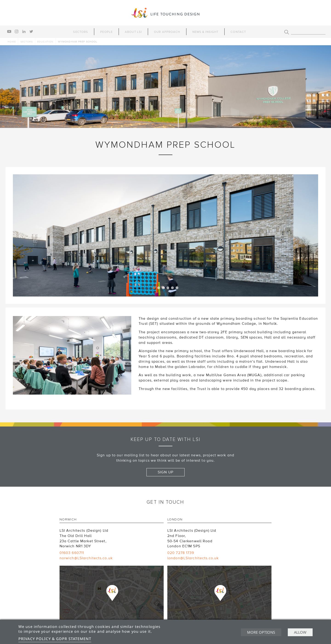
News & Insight (205, 32)
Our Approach (167, 32)
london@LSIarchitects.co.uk (193, 558)
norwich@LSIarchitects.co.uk (86, 558)
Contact (238, 32)
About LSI (133, 32)
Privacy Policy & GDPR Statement (55, 639)
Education (45, 42)
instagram (17, 31)
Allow (300, 632)
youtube (9, 31)
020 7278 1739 (181, 553)
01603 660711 (72, 553)
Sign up (165, 472)
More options (261, 632)
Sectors (81, 32)
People (106, 32)
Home (12, 42)
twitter (31, 31)
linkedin (24, 31)
